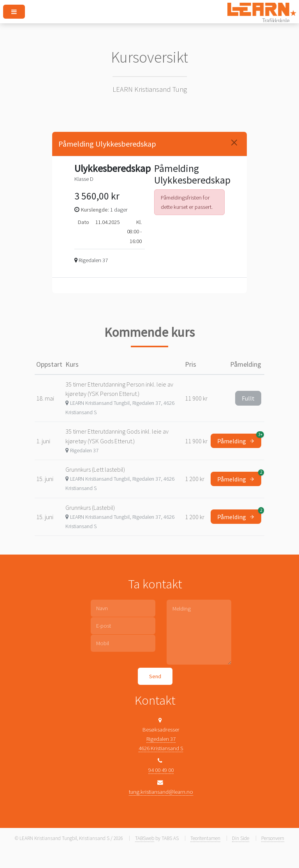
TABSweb (145, 838)
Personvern (273, 838)
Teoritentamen (205, 838)
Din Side (241, 838)
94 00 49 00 (161, 770)
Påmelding (239, 439)
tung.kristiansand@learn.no (161, 792)
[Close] (234, 143)
